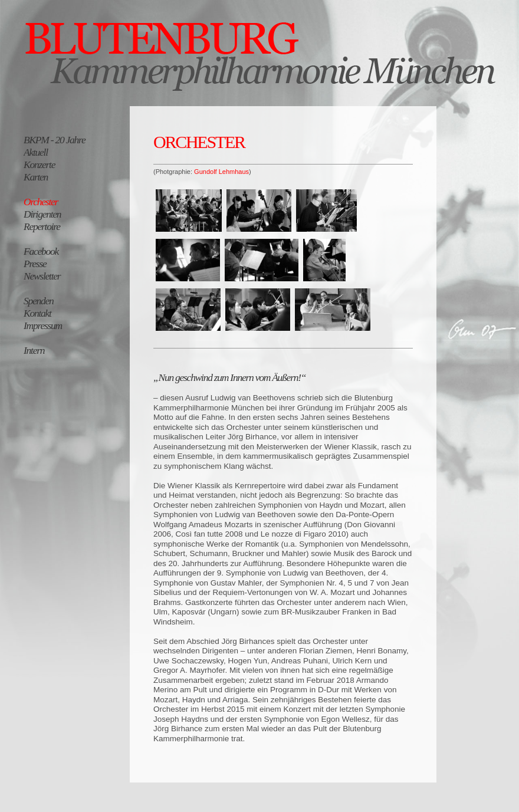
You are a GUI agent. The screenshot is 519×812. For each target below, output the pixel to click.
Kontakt (37, 313)
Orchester (41, 202)
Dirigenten (42, 214)
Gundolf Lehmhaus (221, 172)
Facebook (41, 251)
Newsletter (42, 276)
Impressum (43, 326)
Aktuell (36, 152)
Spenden (39, 301)
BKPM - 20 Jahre (55, 140)
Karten (36, 177)
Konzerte (39, 165)
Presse (35, 264)
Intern (34, 350)
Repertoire (42, 226)
